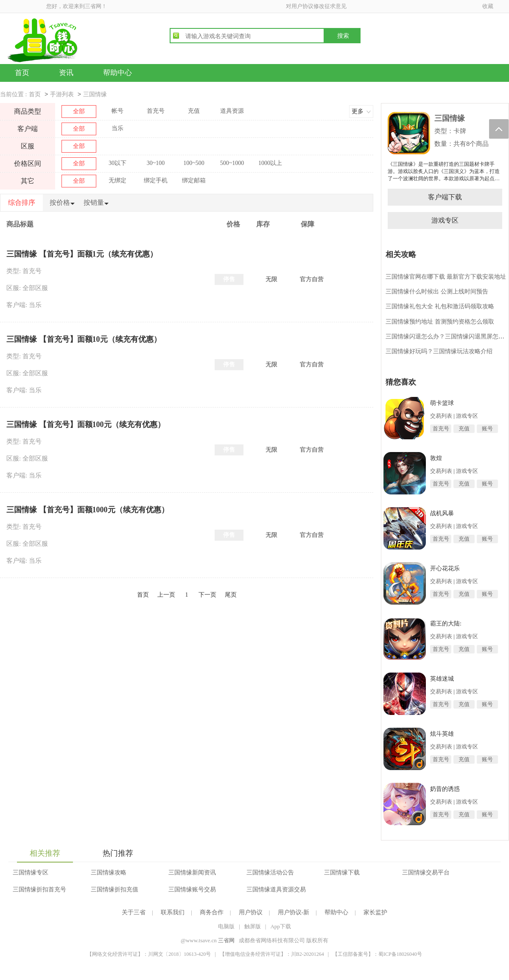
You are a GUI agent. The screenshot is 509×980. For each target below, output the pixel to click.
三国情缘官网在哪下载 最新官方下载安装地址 (446, 277)
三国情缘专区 (31, 873)
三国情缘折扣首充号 (39, 889)
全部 (79, 111)
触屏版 (253, 926)
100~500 (194, 163)
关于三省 (134, 912)
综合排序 (22, 202)
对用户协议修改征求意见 (316, 6)
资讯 (66, 73)
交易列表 (441, 416)
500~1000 (232, 163)
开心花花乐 (445, 568)
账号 (487, 429)
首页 (22, 73)
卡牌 (460, 131)
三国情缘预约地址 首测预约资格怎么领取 (440, 322)
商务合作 (212, 912)
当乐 (117, 128)
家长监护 (375, 912)
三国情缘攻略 (109, 873)
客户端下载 (445, 197)
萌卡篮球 (442, 403)
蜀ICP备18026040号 (400, 954)
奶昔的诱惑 (445, 789)
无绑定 (117, 180)
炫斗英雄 (442, 734)
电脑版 (226, 926)
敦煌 (436, 458)
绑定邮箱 (194, 180)
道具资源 (232, 111)
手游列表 (62, 94)
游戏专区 (445, 220)
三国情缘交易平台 (426, 873)
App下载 (280, 926)
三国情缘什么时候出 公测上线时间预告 (437, 292)
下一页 (207, 595)
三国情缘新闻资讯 (192, 873)
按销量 (94, 202)
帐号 (117, 111)
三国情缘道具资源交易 (276, 889)
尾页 (231, 595)
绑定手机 (156, 180)
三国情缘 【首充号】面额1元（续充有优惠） (82, 254)
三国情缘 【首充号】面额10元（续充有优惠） (84, 339)
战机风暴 (442, 513)
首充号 (156, 111)
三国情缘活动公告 (270, 873)
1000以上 (270, 163)
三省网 (226, 940)
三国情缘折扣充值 (115, 889)
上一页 (166, 595)
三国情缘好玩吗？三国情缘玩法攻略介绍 (439, 351)
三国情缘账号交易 (192, 889)
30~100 (156, 163)
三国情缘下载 (342, 873)
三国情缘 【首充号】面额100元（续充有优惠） (86, 424)
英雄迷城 (442, 679)
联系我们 (173, 912)
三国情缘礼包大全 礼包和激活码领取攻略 (440, 306)
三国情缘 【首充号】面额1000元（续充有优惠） (88, 510)
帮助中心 (117, 73)
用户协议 (251, 912)
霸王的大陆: (446, 624)
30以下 (117, 163)
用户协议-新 (294, 912)
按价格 (60, 202)
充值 (194, 111)
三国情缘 (95, 94)
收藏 (488, 6)
